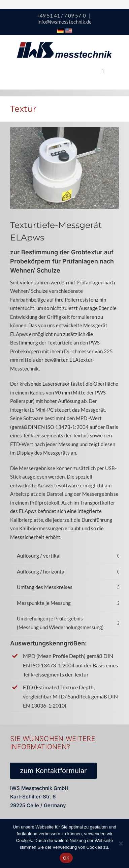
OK (66, 858)
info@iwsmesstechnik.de (64, 22)
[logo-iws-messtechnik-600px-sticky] (64, 44)
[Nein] (121, 843)
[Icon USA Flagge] (69, 31)
